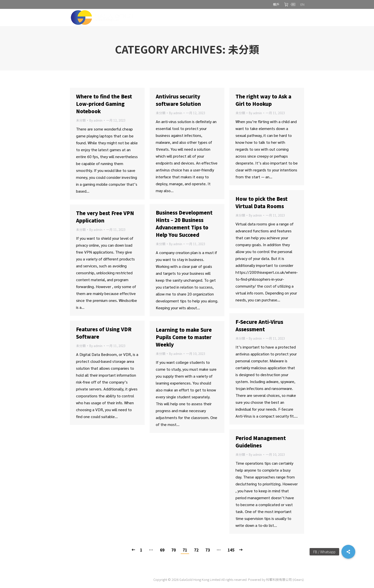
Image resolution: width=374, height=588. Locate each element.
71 (185, 550)
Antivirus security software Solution (178, 100)
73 (208, 550)
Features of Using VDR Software (104, 333)
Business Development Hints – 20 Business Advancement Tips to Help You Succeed (184, 224)
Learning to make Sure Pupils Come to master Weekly (184, 337)
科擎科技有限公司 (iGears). (285, 579)
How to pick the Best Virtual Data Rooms (262, 202)
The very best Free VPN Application (105, 217)
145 (231, 550)
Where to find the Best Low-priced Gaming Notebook (104, 104)
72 (196, 550)
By (96, 120)
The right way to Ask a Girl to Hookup (263, 100)
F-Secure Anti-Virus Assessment (259, 325)
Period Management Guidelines (261, 442)
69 (162, 550)
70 (174, 550)
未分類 (81, 120)
